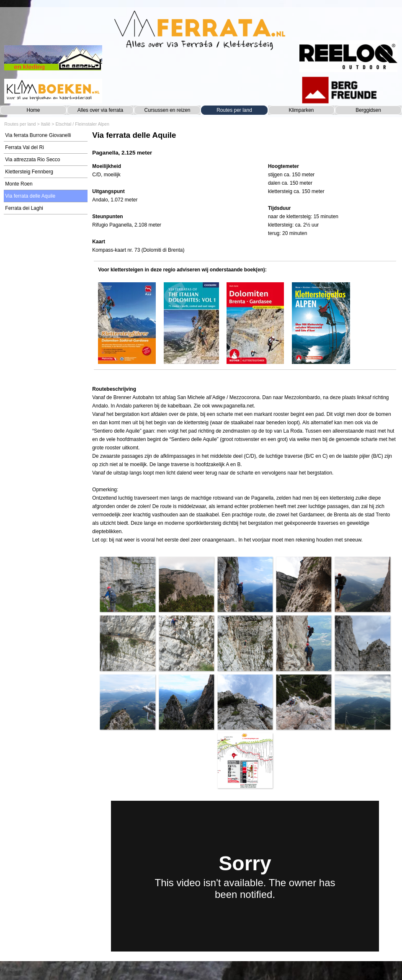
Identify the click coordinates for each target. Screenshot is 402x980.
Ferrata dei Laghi (24, 208)
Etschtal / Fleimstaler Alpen (82, 124)
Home (33, 110)
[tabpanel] (245, 143)
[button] (127, 584)
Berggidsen (368, 110)
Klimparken (301, 110)
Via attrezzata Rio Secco (32, 160)
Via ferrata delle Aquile (30, 196)
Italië (46, 124)
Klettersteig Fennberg (29, 172)
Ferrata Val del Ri (24, 147)
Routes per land (234, 110)
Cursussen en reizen (167, 110)
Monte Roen (19, 184)
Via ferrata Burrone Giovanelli (38, 135)
